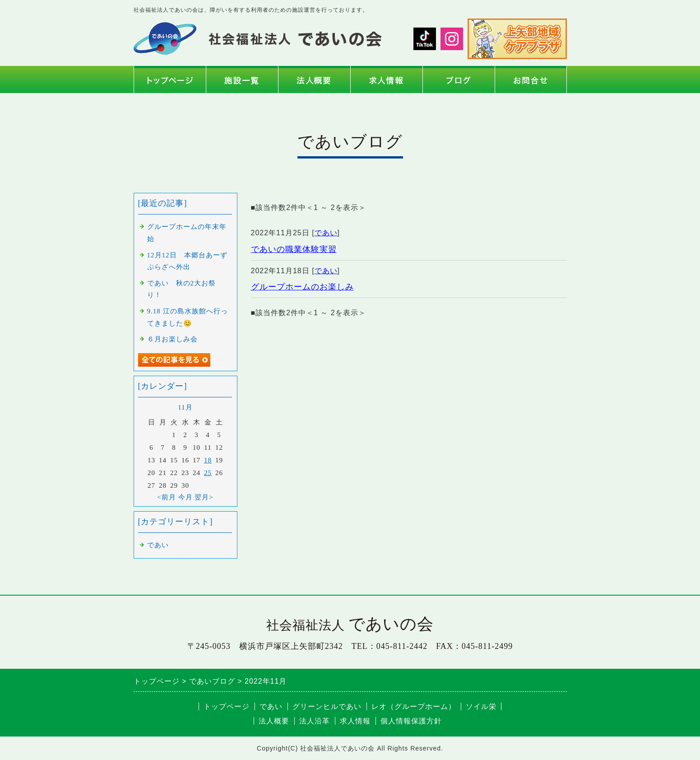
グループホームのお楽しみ (302, 287)
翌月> (204, 497)
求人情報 (355, 721)
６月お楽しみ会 (172, 339)
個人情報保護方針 (411, 721)
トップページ (227, 706)
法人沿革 (315, 721)
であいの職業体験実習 (294, 249)
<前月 (166, 497)
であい (326, 233)
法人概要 (274, 721)
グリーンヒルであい (327, 706)
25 (208, 473)
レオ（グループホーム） (414, 706)
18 (208, 460)
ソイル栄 (481, 706)
